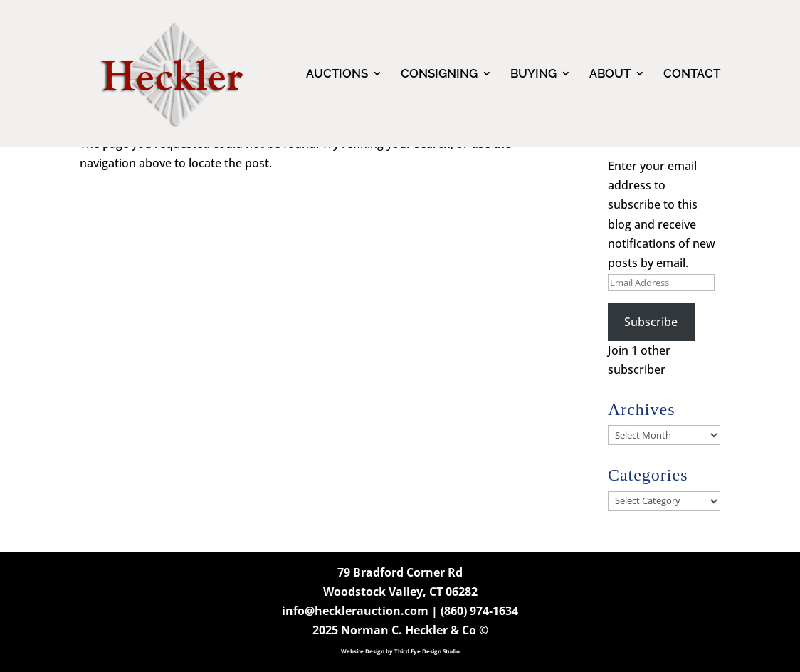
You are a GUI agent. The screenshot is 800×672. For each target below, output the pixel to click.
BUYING (533, 74)
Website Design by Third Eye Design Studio (400, 651)
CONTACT (692, 74)
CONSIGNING (439, 74)
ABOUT (610, 74)
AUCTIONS (337, 74)
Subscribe (651, 322)
